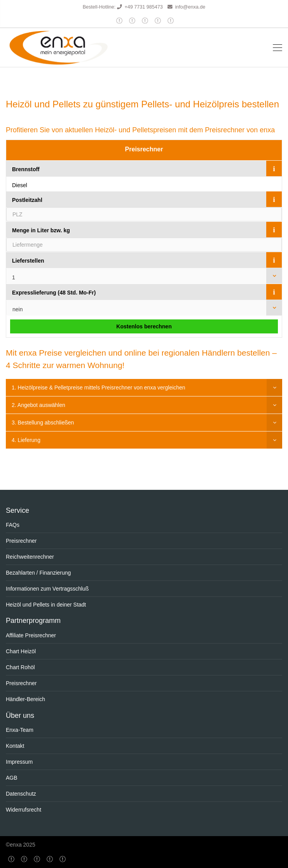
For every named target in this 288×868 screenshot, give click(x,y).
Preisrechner (144, 149)
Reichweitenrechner (30, 557)
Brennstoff (26, 169)
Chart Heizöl (21, 651)
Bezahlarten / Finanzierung (38, 573)
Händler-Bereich (25, 699)
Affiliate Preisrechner (31, 635)
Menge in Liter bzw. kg (41, 230)
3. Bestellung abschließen (43, 423)
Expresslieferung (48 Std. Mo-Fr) (54, 293)
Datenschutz (21, 794)
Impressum (19, 762)
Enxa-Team (20, 730)
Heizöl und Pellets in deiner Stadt (46, 605)
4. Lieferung (26, 440)
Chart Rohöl (20, 667)
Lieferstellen (28, 261)
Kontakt (15, 746)
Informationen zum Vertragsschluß (47, 589)
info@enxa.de (190, 7)
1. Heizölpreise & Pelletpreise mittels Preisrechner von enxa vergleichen (99, 388)
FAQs (13, 525)
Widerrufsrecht (24, 810)
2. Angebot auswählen (38, 405)
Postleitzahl (27, 200)
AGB (12, 778)
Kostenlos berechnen (144, 326)
